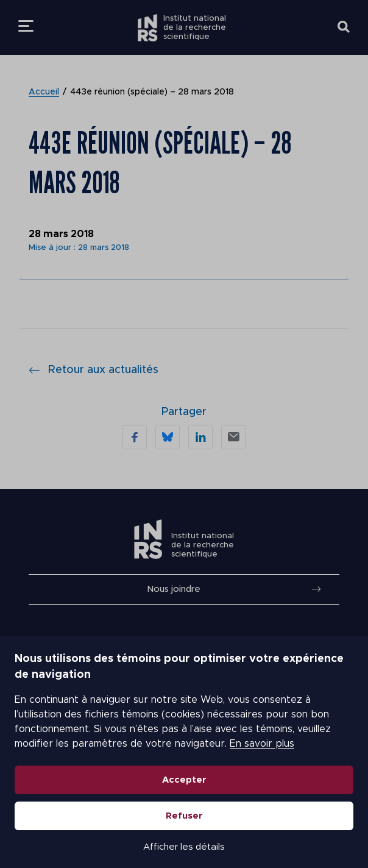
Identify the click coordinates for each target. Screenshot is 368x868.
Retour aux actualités (94, 370)
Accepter (184, 780)
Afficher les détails (184, 847)
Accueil (44, 92)
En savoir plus (262, 744)
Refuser (184, 816)
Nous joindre (174, 589)
